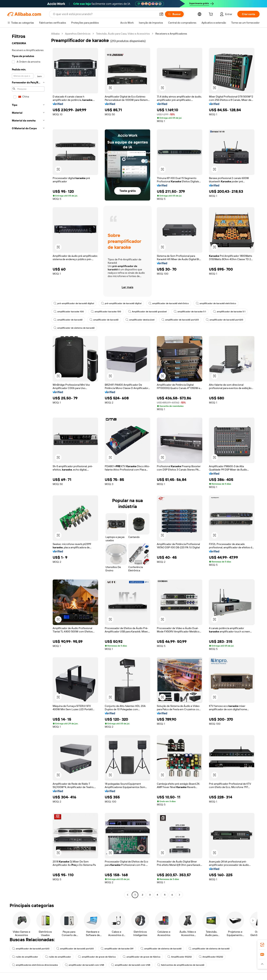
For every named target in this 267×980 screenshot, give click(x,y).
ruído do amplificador (25, 957)
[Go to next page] (179, 895)
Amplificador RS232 (180, 957)
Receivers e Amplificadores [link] (171, 34)
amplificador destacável (140, 320)
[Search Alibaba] (105, 14)
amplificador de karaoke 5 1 (190, 312)
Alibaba (55, 34)
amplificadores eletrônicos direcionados (35, 965)
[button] (161, 14)
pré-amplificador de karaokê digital (74, 303)
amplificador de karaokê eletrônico (169, 303)
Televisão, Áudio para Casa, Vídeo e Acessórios (123, 34)
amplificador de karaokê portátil (180, 320)
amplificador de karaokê (68, 320)
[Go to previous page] (128, 895)
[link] (262, 945)
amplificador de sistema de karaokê (74, 328)
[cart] (212, 15)
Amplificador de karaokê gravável (147, 312)
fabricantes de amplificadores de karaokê (181, 965)
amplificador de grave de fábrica (97, 957)
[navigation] (28, 465)
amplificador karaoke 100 (69, 312)
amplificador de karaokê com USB (84, 965)
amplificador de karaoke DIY (117, 949)
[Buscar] (174, 14)
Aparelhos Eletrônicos (78, 34)
